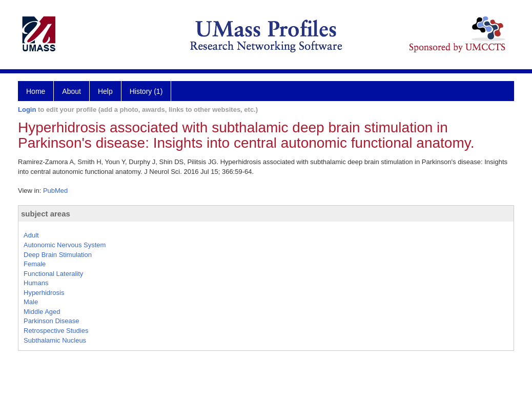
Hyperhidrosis (44, 293)
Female (35, 264)
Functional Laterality (53, 274)
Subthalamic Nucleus (55, 340)
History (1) (146, 91)
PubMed (55, 191)
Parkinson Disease (51, 321)
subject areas (46, 214)
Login (27, 110)
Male (31, 302)
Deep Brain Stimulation (58, 255)
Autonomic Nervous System (65, 245)
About (71, 91)
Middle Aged (42, 312)
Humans (36, 283)
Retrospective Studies (56, 331)
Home (36, 91)
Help (105, 91)
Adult (31, 235)
